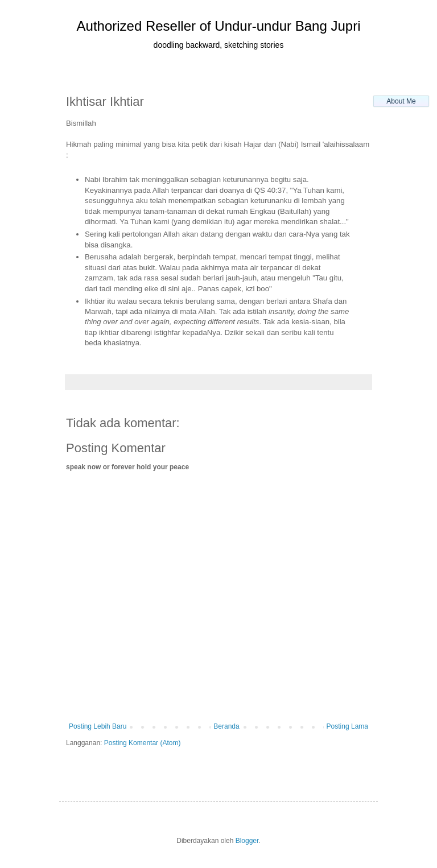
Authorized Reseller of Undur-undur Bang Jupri (219, 26)
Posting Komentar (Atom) (143, 743)
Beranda (226, 726)
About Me (401, 101)
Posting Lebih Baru (98, 726)
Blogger (247, 841)
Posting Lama (347, 726)
